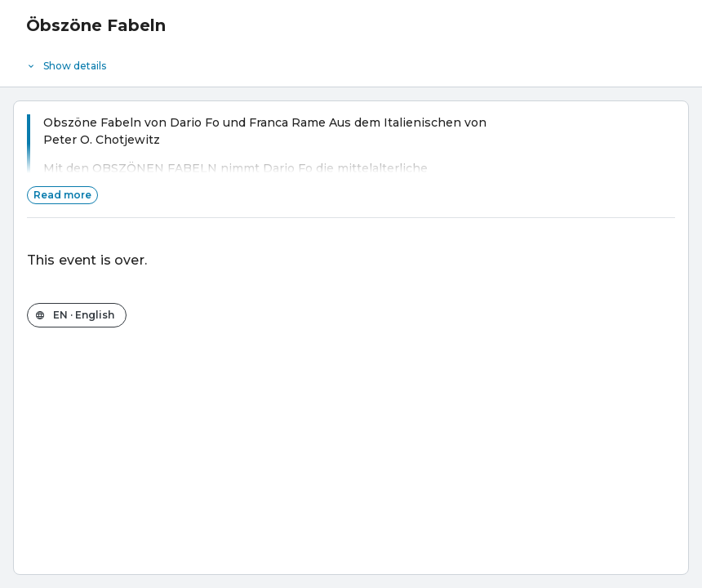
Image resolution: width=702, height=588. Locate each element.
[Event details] (351, 62)
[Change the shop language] (77, 315)
